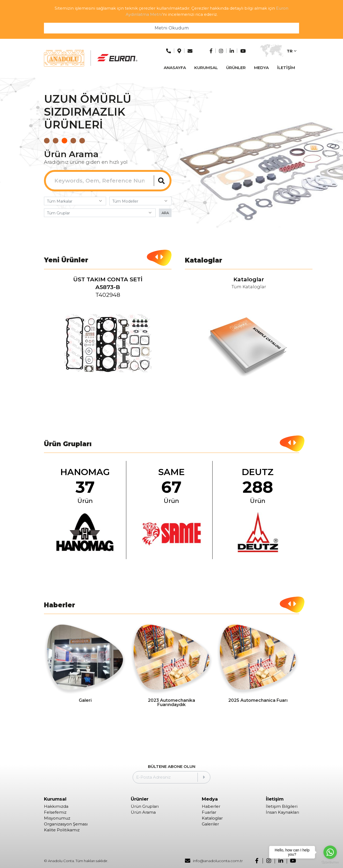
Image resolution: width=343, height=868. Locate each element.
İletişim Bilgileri (282, 806)
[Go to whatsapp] (330, 852)
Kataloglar (212, 818)
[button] (47, 141)
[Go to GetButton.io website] (330, 863)
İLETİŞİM (286, 68)
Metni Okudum (172, 28)
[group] (108, 332)
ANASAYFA (175, 68)
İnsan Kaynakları (282, 812)
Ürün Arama (143, 812)
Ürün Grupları (145, 806)
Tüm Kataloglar (249, 287)
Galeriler (210, 824)
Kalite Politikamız (62, 830)
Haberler (211, 806)
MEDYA (261, 68)
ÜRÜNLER (236, 68)
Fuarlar (209, 812)
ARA (165, 213)
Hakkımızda (56, 806)
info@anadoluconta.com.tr (214, 861)
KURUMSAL (206, 68)
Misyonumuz (57, 818)
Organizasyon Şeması (66, 824)
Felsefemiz (55, 812)
